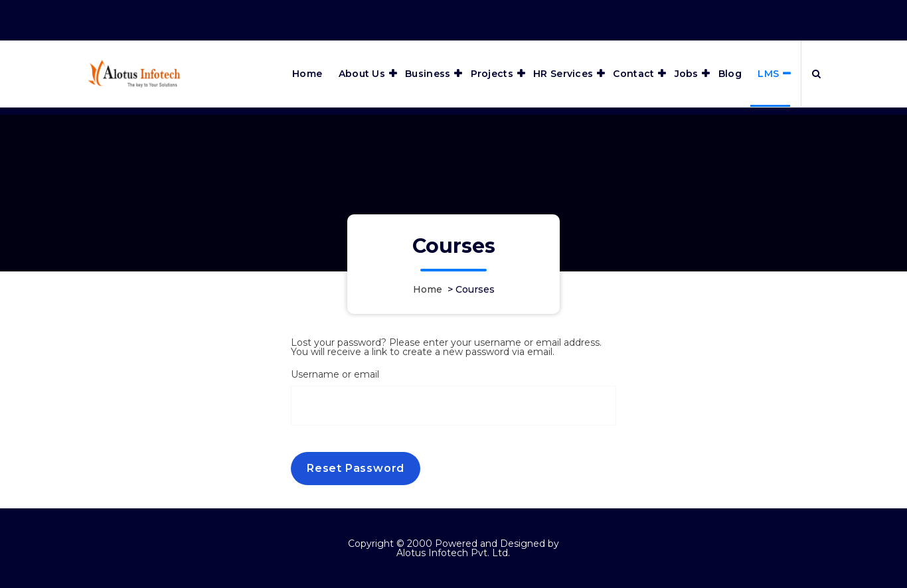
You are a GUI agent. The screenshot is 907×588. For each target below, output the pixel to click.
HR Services (563, 74)
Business (428, 74)
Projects (492, 74)
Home (307, 74)
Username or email (335, 374)
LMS (768, 74)
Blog (730, 74)
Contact (633, 74)
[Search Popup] (816, 74)
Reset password (356, 468)
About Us (362, 74)
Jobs (687, 74)
